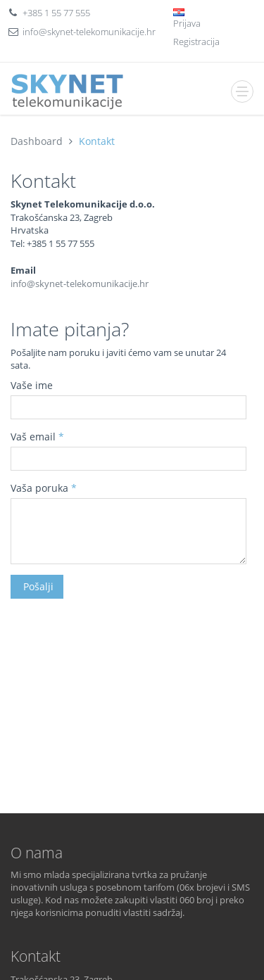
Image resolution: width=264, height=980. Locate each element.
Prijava (187, 23)
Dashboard (37, 141)
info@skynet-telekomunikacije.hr (89, 32)
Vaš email (37, 437)
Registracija (196, 42)
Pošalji (37, 586)
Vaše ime (32, 385)
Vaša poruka (44, 488)
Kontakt (97, 141)
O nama (37, 853)
